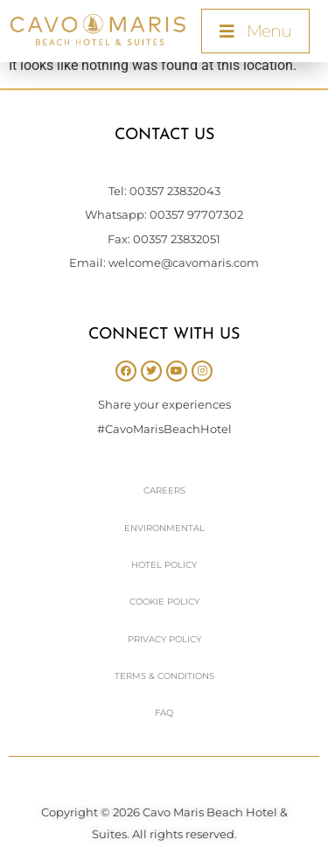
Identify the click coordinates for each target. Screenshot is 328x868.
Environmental (164, 528)
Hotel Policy (164, 565)
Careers (164, 490)
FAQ (164, 713)
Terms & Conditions (164, 676)
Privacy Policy (164, 639)
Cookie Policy (164, 602)
